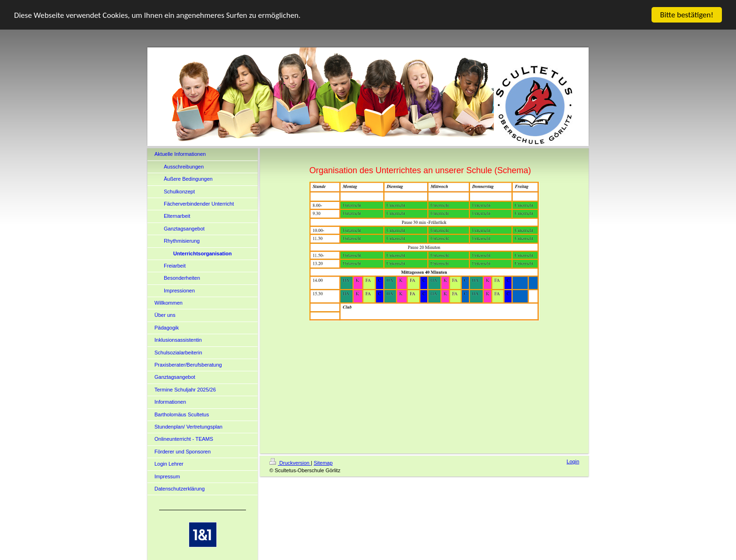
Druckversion (290, 463)
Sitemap (323, 463)
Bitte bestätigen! (687, 15)
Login (573, 461)
